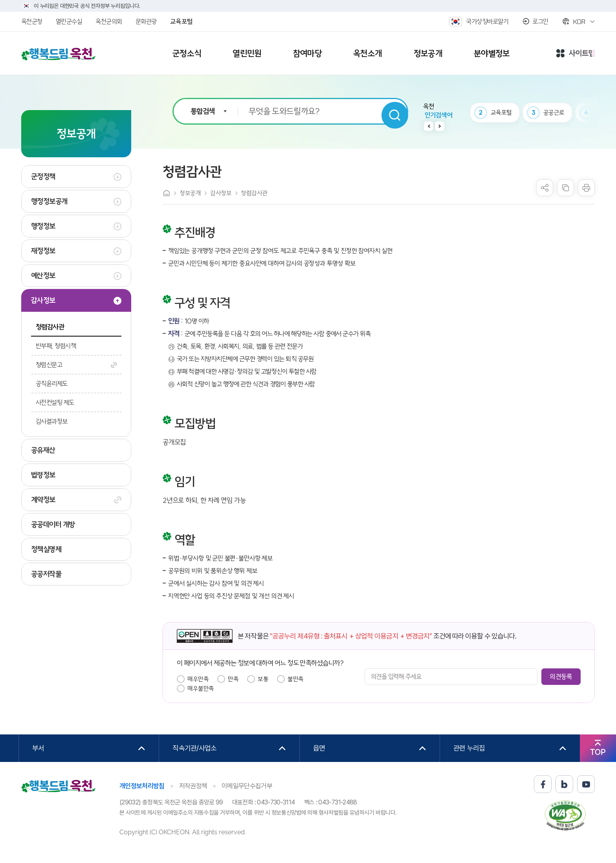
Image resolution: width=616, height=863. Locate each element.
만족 (233, 679)
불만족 (296, 679)
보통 (263, 679)
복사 (566, 188)
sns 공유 (545, 188)
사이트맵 (576, 54)
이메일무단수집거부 (247, 786)
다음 (440, 126)
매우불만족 (201, 688)
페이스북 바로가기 (543, 784)
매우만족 (198, 679)
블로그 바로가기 (564, 784)
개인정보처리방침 (142, 786)
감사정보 (221, 193)
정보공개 (190, 193)
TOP (598, 752)
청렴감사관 (254, 193)
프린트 (586, 188)
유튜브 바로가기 (586, 784)
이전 (429, 126)
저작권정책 (193, 786)
